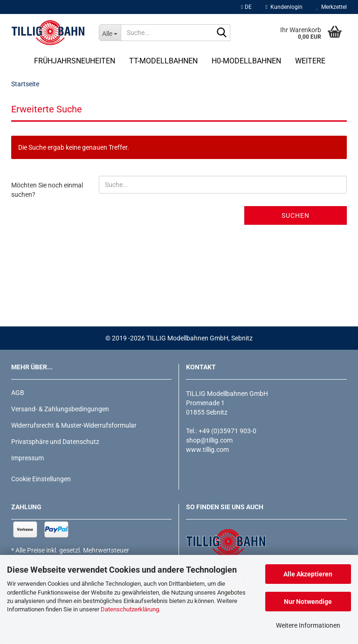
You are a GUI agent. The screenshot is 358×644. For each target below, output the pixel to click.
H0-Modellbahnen (246, 61)
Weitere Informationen (308, 625)
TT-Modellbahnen (163, 61)
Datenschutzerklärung (130, 609)
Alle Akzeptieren (308, 574)
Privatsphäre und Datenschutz (55, 442)
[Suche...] (110, 33)
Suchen (296, 215)
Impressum (28, 458)
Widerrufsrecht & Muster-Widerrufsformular (74, 425)
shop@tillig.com (209, 440)
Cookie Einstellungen (41, 479)
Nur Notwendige (308, 602)
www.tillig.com (207, 450)
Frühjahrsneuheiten (75, 61)
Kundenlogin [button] (284, 7)
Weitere (310, 61)
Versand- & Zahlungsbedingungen (60, 409)
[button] (246, 7)
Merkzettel (332, 7)
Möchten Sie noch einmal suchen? (47, 190)
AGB (18, 393)
